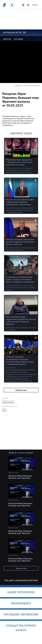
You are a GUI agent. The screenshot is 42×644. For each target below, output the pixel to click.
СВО (4, 410)
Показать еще (21, 390)
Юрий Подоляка (8, 402)
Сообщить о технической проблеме (27, 86)
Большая (12, 32)
